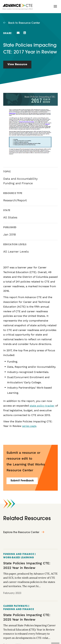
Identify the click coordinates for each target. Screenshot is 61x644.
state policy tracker (42, 406)
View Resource (17, 65)
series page (29, 426)
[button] (55, 6)
